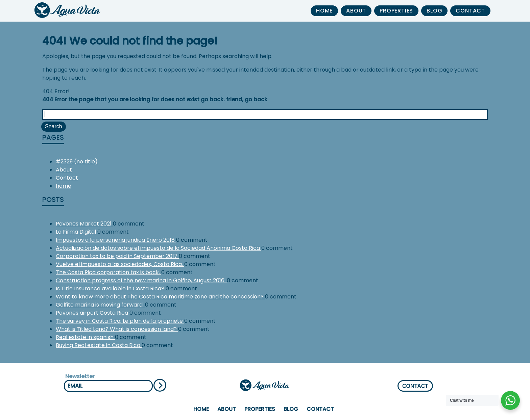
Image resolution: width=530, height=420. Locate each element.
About (356, 11)
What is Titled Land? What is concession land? (117, 329)
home (324, 11)
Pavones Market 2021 (84, 224)
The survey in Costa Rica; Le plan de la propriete (120, 321)
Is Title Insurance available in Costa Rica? (111, 288)
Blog (434, 11)
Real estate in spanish (85, 337)
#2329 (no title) (77, 162)
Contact (470, 11)
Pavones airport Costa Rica (93, 313)
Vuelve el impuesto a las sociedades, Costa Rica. (120, 264)
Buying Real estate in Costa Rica (99, 345)
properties (396, 11)
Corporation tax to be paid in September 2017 (117, 256)
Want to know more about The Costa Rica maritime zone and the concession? (160, 297)
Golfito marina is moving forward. (100, 305)
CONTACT (415, 386)
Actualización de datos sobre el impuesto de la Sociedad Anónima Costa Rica (159, 248)
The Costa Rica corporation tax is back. (109, 272)
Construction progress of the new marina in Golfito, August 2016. (141, 280)
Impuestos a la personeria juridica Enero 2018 (116, 240)
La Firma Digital (77, 232)
